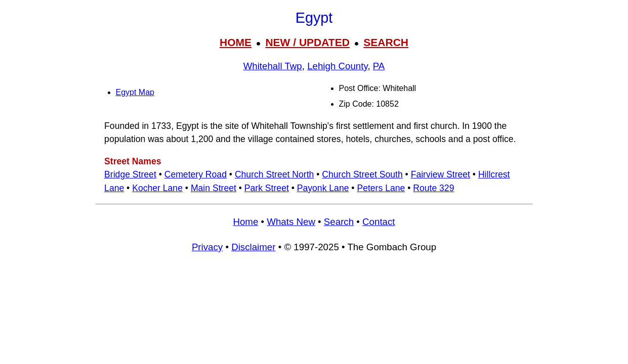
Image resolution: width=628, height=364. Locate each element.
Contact (379, 222)
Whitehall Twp (273, 66)
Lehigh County (337, 66)
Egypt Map (135, 92)
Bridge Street (130, 174)
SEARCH (386, 42)
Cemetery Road (196, 174)
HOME (236, 42)
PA (379, 66)
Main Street (214, 188)
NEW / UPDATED (307, 42)
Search (339, 222)
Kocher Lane (157, 188)
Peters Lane (381, 188)
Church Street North (274, 174)
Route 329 (433, 188)
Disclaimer (253, 247)
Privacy (207, 247)
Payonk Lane (323, 188)
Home (245, 222)
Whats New (291, 222)
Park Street (267, 188)
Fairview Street (441, 174)
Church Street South (362, 174)
